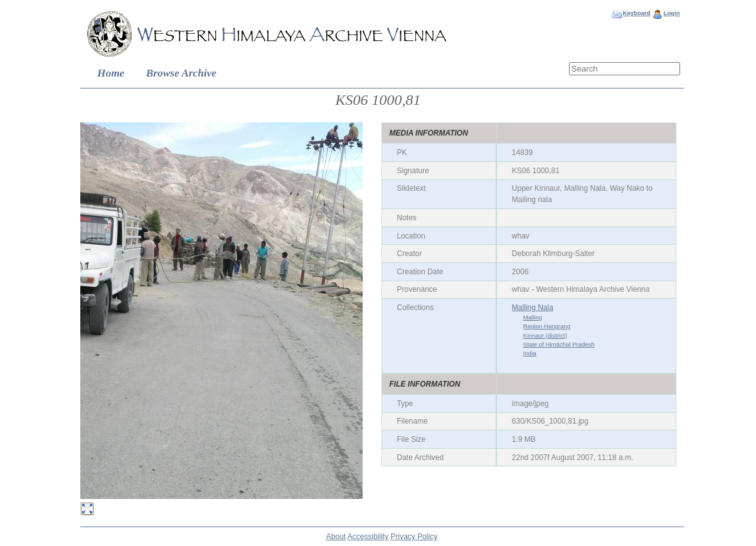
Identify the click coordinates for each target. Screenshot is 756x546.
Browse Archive (181, 73)
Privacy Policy (414, 537)
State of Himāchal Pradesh (559, 344)
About (336, 537)
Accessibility (368, 537)
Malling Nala (533, 308)
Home (111, 73)
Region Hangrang (547, 326)
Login (671, 13)
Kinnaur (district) (545, 335)
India (530, 353)
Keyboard (636, 13)
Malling (533, 317)
